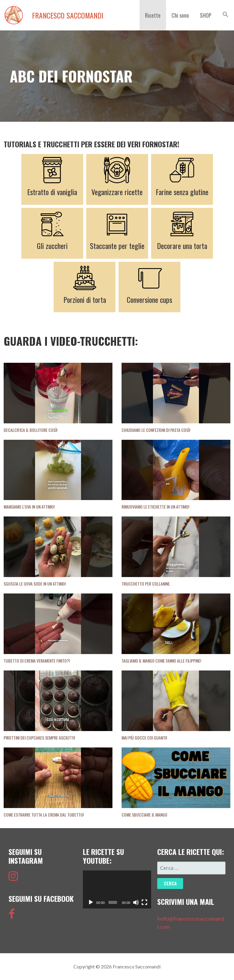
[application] (117, 890)
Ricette (153, 15)
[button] (225, 14)
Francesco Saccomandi (68, 15)
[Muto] (136, 902)
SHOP (206, 15)
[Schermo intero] (144, 902)
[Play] (91, 902)
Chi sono (180, 15)
